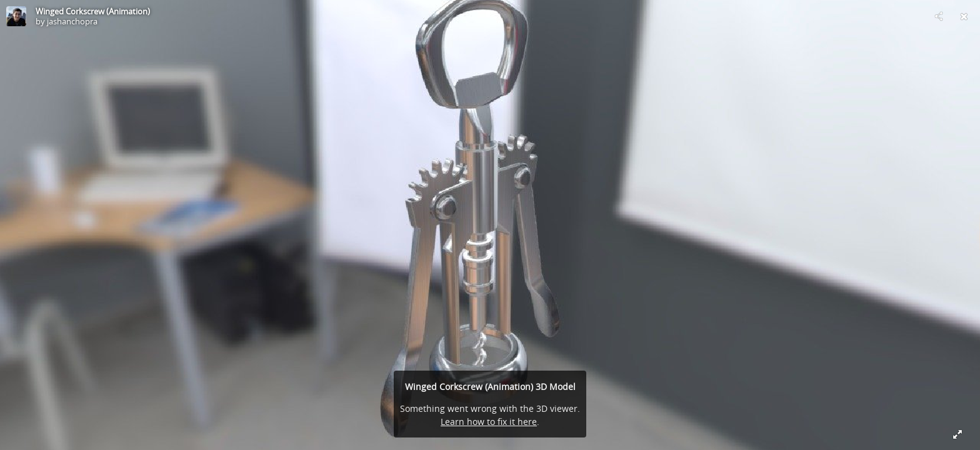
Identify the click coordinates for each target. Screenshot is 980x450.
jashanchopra (72, 21)
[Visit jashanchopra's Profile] (16, 16)
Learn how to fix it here (489, 422)
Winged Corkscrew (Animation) (93, 11)
